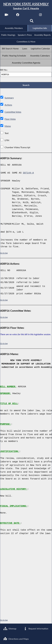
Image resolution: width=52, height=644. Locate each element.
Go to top (4, 253)
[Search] (32, 22)
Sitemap (10, 629)
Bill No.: (4, 70)
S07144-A (28, 173)
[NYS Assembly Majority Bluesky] (20, 22)
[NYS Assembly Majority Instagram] (40, 15)
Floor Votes (10, 119)
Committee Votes (13, 112)
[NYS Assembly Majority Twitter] (29, 15)
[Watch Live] (6, 15)
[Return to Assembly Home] (26, 6)
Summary (9, 98)
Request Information (36, 629)
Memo (8, 126)
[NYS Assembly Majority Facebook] (18, 15)
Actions (8, 105)
